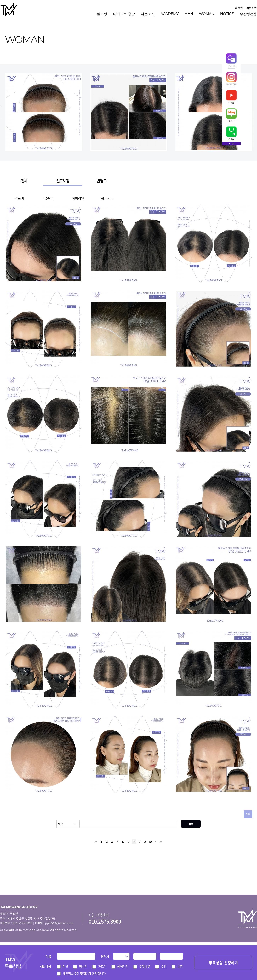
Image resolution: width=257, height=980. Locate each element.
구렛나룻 (145, 966)
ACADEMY (169, 14)
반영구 (102, 181)
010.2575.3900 (105, 921)
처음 (96, 842)
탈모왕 (102, 14)
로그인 (239, 8)
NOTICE (227, 14)
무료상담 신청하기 (223, 963)
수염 (164, 966)
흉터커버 (107, 198)
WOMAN (207, 14)
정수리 (49, 198)
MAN (189, 14)
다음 (156, 842)
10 (150, 842)
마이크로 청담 (124, 14)
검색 (191, 824)
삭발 (65, 966)
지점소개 (148, 14)
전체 (24, 181)
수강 (180, 966)
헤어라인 (78, 198)
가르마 (19, 198)
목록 (248, 814)
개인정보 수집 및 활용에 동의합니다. (84, 973)
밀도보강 (63, 181)
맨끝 (161, 842)
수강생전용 (248, 14)
